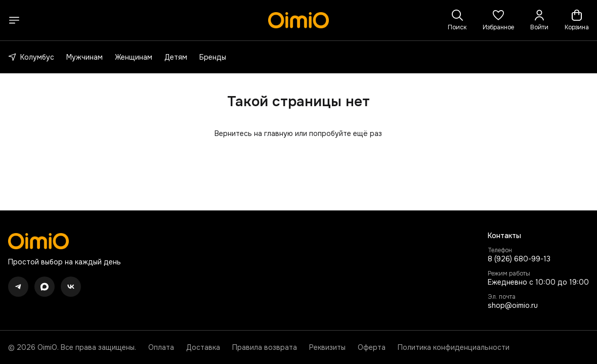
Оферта (372, 347)
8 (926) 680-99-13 (519, 259)
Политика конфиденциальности (454, 347)
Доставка (203, 347)
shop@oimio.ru (513, 305)
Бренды (213, 57)
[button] (498, 20)
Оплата (161, 347)
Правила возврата (265, 347)
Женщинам (134, 57)
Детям (176, 57)
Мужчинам (84, 57)
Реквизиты (327, 347)
